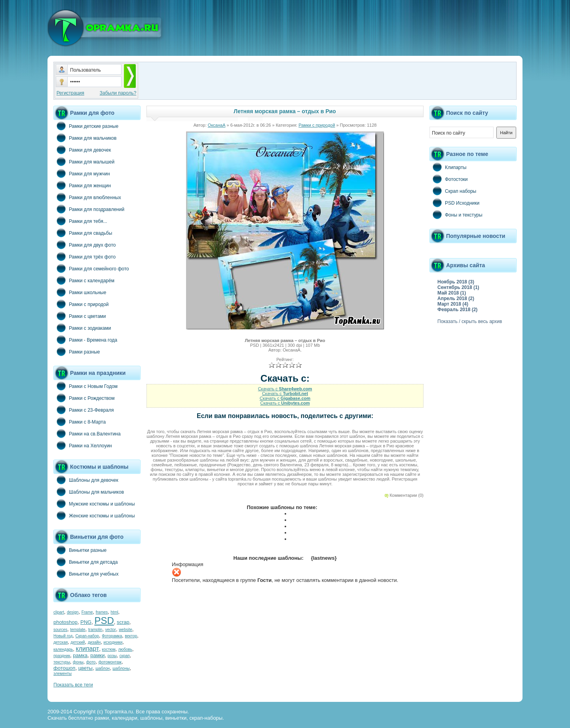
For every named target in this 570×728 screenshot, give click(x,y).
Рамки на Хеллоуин (83, 445)
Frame (87, 612)
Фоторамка (112, 636)
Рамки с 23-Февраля (84, 410)
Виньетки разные (80, 550)
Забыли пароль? (118, 93)
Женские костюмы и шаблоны (94, 515)
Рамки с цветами (80, 316)
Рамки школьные (80, 292)
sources (60, 630)
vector (111, 630)
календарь (63, 649)
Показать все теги (73, 685)
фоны (78, 662)
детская (61, 642)
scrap (123, 622)
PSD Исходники (454, 203)
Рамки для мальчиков (85, 138)
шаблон (103, 668)
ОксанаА (217, 125)
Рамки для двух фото (85, 245)
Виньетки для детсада (85, 562)
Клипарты (448, 167)
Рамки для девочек (82, 150)
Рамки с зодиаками (82, 328)
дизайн (94, 642)
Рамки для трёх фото (85, 257)
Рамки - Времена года (85, 340)
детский (78, 642)
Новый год (63, 636)
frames (102, 612)
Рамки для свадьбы (83, 233)
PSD (104, 621)
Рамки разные (77, 352)
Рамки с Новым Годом (85, 386)
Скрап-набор (87, 636)
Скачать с (285, 389)
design (73, 612)
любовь (125, 649)
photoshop (66, 622)
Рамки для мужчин (82, 173)
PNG (86, 622)
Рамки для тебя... (80, 221)
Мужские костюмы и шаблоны (94, 504)
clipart (59, 612)
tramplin (95, 630)
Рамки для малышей (84, 162)
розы (112, 656)
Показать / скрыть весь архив (470, 321)
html (115, 612)
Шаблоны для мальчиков (89, 492)
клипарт (87, 649)
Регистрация (70, 93)
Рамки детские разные (86, 126)
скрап (125, 656)
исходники (113, 642)
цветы (85, 668)
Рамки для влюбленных (87, 197)
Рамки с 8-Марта (80, 422)
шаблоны (121, 668)
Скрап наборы (453, 191)
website (125, 630)
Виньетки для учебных (86, 574)
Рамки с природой (81, 304)
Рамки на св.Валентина (87, 433)
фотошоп (64, 668)
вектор (131, 636)
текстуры (62, 662)
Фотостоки (449, 179)
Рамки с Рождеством (84, 398)
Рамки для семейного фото (91, 268)
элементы (63, 674)
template (78, 630)
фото (91, 662)
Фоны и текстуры (456, 215)
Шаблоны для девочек (86, 480)
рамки (97, 655)
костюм (109, 649)
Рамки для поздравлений (89, 209)
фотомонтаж (110, 662)
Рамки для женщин (82, 185)
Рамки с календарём (84, 280)
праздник (62, 656)
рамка (80, 655)
